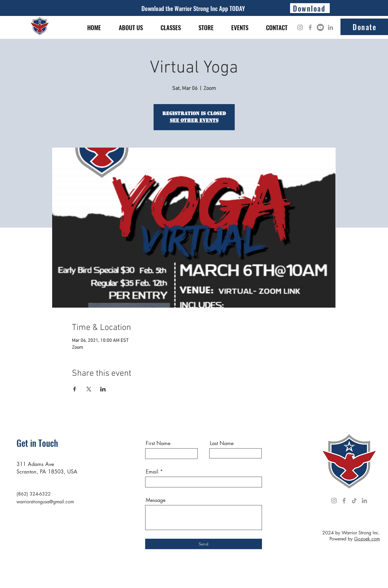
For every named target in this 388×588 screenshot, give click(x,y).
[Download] (310, 8)
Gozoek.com (367, 539)
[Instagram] (300, 27)
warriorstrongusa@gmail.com (45, 502)
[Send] (204, 544)
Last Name (222, 443)
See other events (194, 120)
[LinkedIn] (330, 27)
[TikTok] (354, 501)
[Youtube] (320, 27)
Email (152, 471)
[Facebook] (310, 27)
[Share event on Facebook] (75, 389)
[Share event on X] (89, 389)
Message (156, 500)
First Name (158, 443)
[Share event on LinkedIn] (103, 389)
